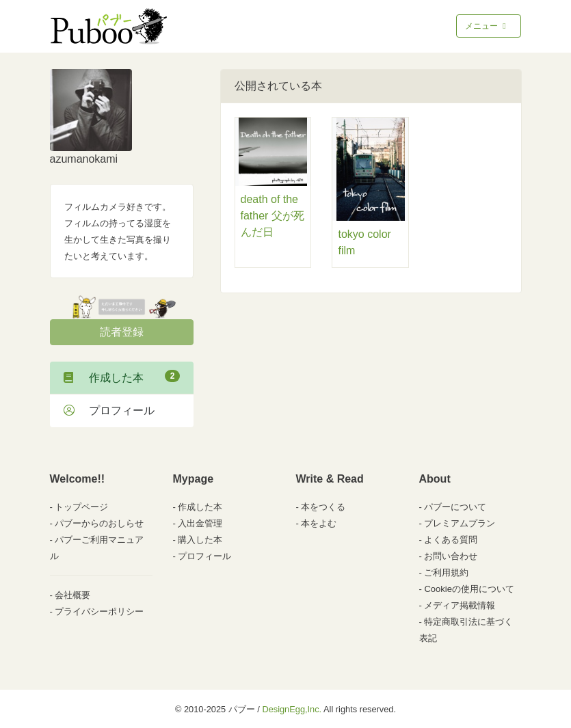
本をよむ (319, 523)
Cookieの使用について (469, 589)
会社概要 (72, 595)
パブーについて (455, 507)
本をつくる (323, 507)
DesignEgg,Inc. (292, 709)
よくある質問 (451, 540)
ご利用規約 (446, 572)
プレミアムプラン (460, 523)
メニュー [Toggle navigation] (487, 26)
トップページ (81, 507)
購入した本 (200, 540)
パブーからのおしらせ (99, 523)
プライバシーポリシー (99, 611)
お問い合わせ (451, 556)
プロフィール (109, 410)
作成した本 (122, 377)
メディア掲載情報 (460, 605)
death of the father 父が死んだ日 (273, 216)
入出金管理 (200, 523)
